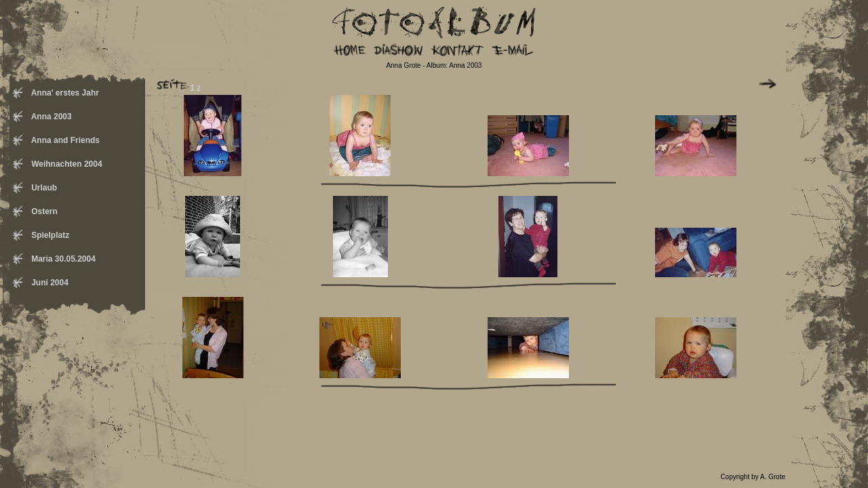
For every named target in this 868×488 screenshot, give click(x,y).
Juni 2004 (49, 283)
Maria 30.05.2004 (62, 259)
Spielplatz (49, 235)
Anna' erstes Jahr (64, 93)
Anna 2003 (51, 117)
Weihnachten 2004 (66, 164)
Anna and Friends (64, 140)
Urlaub (43, 188)
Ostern (43, 211)
